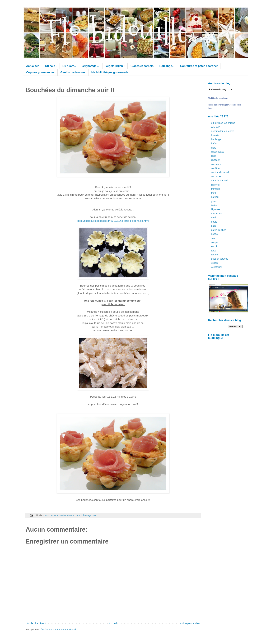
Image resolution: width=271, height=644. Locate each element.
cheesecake (218, 152)
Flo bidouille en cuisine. (218, 98)
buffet (214, 144)
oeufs (214, 222)
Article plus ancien (190, 623)
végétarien (217, 267)
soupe (214, 242)
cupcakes (216, 176)
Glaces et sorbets (142, 66)
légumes (216, 209)
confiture (216, 168)
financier (216, 185)
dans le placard (75, 515)
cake (214, 148)
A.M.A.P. (216, 127)
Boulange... (167, 66)
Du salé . (51, 66)
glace (214, 201)
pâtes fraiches (219, 230)
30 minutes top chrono (223, 123)
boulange (216, 139)
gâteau (215, 197)
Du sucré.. (69, 66)
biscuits (215, 135)
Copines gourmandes (40, 72)
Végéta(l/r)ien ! (115, 66)
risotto (214, 234)
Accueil (113, 623)
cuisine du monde (221, 172)
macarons (216, 213)
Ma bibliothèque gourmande (110, 72)
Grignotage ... (91, 66)
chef (213, 156)
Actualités (33, 66)
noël (213, 218)
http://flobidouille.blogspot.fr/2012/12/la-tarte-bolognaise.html (113, 221)
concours (216, 164)
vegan (214, 263)
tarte (214, 251)
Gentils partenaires (73, 72)
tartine (215, 255)
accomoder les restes (56, 515)
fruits (214, 193)
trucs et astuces (220, 259)
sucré (214, 246)
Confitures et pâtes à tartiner (199, 66)
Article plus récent (36, 623)
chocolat (216, 160)
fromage (87, 515)
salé (94, 515)
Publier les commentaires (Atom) (58, 629)
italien (214, 205)
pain (213, 226)
